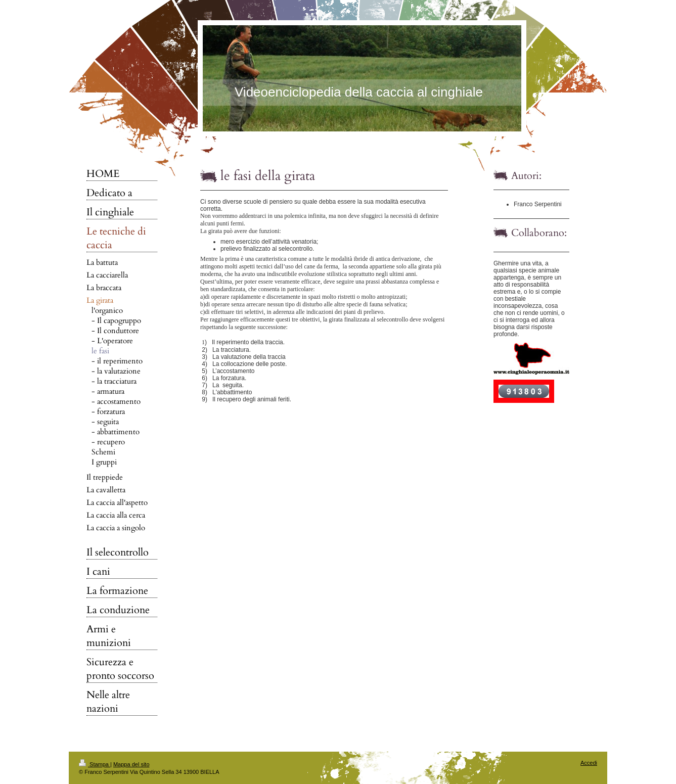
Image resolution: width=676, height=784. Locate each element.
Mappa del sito (131, 764)
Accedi (589, 763)
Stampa (95, 764)
